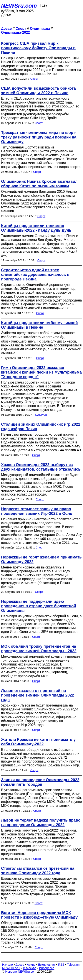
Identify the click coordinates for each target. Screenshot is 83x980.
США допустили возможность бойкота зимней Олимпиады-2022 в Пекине (38, 91)
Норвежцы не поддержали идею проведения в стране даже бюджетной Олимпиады (39, 606)
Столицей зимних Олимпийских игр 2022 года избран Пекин (41, 427)
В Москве (30, 968)
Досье (20, 965)
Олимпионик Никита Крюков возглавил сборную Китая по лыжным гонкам (39, 184)
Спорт (34, 79)
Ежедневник (47, 965)
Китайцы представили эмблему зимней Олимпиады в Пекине (39, 325)
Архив (31, 965)
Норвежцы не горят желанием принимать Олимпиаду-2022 (41, 559)
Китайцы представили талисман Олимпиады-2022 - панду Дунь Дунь (36, 228)
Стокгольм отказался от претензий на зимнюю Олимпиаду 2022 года (38, 871)
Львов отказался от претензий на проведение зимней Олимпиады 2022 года (38, 695)
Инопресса (47, 968)
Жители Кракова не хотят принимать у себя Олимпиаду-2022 (38, 742)
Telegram (73, 965)
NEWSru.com (19, 6)
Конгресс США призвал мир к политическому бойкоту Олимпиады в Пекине (38, 48)
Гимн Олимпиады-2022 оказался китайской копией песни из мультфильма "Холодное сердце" (41, 372)
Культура (41, 415)
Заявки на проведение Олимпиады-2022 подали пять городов (40, 782)
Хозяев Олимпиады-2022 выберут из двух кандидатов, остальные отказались (41, 467)
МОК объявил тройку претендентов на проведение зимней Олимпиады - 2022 (39, 649)
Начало (7, 965)
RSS (61, 965)
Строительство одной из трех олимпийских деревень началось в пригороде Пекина (35, 275)
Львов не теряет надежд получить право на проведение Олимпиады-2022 (41, 823)
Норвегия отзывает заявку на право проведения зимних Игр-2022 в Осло (37, 511)
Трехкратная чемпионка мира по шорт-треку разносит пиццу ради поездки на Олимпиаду (39, 137)
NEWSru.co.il (11, 968)
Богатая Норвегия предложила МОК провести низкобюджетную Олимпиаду (39, 915)
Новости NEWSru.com (21, 972)
